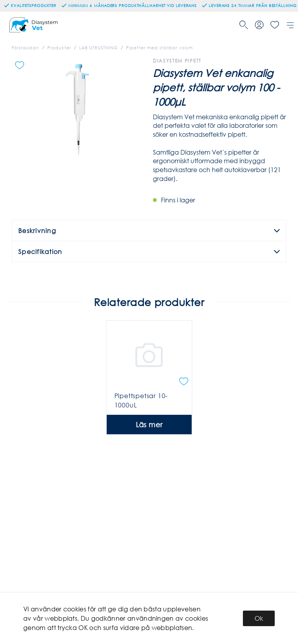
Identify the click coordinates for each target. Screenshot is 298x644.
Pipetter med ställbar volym (160, 48)
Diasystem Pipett (177, 61)
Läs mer (149, 425)
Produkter (59, 48)
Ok (259, 618)
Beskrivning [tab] (149, 231)
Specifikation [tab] (149, 252)
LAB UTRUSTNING (99, 48)
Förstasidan (25, 48)
